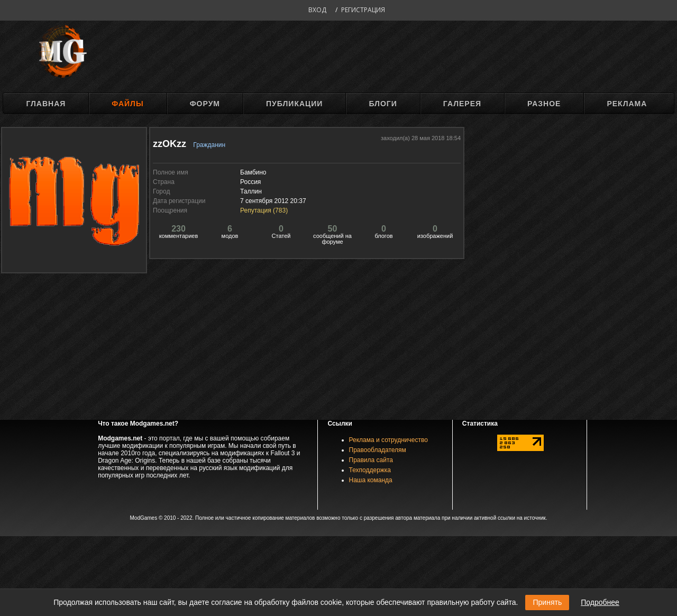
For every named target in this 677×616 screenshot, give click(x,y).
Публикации (294, 104)
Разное (544, 104)
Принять (547, 602)
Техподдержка (370, 470)
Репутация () (264, 210)
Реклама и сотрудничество (388, 440)
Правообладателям (378, 450)
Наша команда (371, 480)
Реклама (627, 104)
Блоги (383, 104)
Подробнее (600, 602)
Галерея (462, 104)
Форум (205, 104)
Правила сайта (371, 460)
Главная (46, 104)
